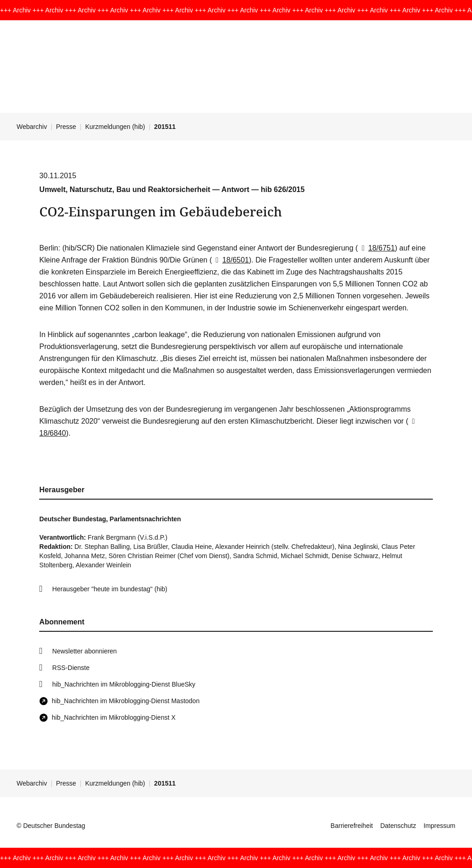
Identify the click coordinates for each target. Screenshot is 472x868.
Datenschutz (398, 826)
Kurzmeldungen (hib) (115, 127)
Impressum (440, 826)
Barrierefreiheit (352, 826)
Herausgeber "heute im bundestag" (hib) (110, 589)
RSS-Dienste (71, 668)
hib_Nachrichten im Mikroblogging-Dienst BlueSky (124, 684)
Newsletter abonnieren (84, 651)
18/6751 (376, 248)
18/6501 (230, 260)
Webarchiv (32, 127)
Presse (66, 127)
